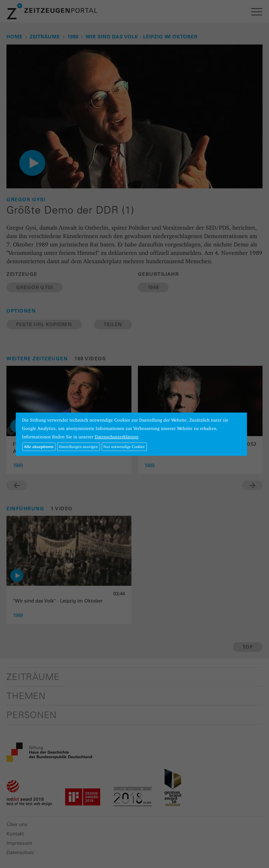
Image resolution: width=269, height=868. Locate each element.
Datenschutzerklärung (116, 437)
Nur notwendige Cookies (124, 447)
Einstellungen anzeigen (78, 447)
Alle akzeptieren (39, 447)
